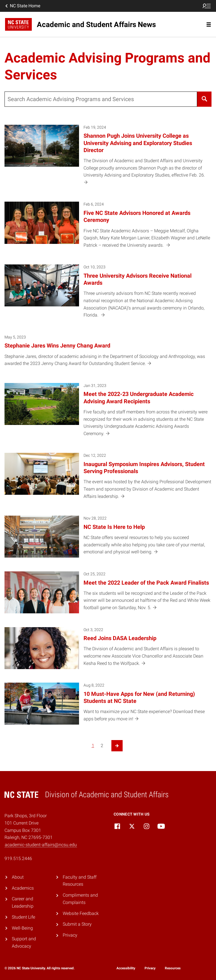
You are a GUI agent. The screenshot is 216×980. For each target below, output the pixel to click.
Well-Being (22, 928)
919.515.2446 (18, 858)
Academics (23, 888)
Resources (173, 968)
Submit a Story (77, 924)
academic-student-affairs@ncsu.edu (41, 845)
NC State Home (22, 6)
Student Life (23, 917)
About (18, 877)
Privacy (70, 935)
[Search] (204, 99)
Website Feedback (81, 913)
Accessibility (126, 968)
